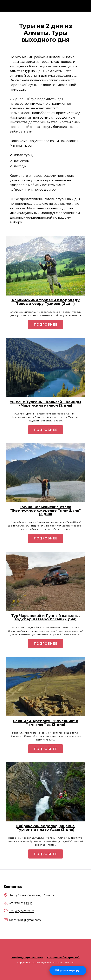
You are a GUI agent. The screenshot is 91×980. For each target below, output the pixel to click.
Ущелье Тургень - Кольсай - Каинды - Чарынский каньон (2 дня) (45, 404)
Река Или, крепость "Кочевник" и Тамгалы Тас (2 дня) (45, 723)
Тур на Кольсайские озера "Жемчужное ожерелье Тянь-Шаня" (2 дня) (46, 510)
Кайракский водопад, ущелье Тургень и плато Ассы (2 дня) (45, 828)
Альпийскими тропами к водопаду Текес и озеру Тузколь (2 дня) (45, 302)
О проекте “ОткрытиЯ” (63, 957)
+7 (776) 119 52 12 (21, 904)
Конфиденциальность (27, 957)
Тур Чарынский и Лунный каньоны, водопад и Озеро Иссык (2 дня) (45, 617)
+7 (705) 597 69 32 (22, 911)
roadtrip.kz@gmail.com (25, 920)
